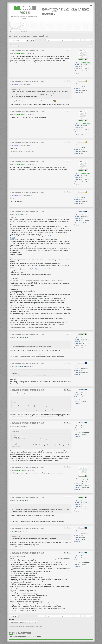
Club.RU (25, 8)
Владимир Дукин (19, 54)
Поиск (32, 40)
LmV (16, 338)
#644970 (12, 145)
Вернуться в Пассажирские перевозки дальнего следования (25, 626)
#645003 (12, 165)
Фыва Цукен (18, 84)
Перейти (33, 622)
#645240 (12, 426)
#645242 (12, 470)
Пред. (48, 40)
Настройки (42, 616)
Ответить (14, 46)
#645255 (12, 556)
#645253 (12, 531)
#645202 (12, 215)
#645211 (12, 366)
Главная (47, 9)
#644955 (12, 54)
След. (91, 40)
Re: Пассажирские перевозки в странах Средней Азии (27, 51)
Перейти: (12, 620)
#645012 (12, 195)
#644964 (12, 115)
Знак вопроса (19, 366)
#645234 (12, 393)
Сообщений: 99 (55, 40)
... (84, 40)
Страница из (65, 40)
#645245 (12, 501)
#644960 (12, 84)
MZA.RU (25, 13)
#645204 (12, 338)
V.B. (16, 215)
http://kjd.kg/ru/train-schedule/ (41, 269)
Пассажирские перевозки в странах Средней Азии (29, 36)
